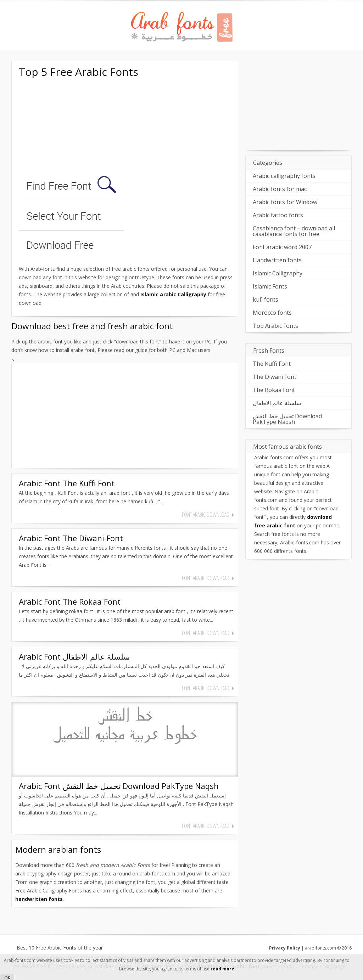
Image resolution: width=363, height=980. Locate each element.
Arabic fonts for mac (280, 189)
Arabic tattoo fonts (278, 215)
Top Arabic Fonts (275, 326)
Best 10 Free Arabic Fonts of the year (60, 948)
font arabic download (206, 515)
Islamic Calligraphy (278, 273)
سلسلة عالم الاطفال (277, 403)
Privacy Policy (285, 948)
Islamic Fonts (270, 286)
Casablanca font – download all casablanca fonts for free (294, 231)
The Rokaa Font (274, 390)
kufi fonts (266, 299)
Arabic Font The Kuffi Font (67, 483)
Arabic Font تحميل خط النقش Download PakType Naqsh (119, 786)
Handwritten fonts (277, 260)
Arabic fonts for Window (285, 202)
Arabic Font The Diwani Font (71, 538)
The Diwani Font (275, 377)
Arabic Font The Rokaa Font (70, 601)
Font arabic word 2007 (282, 247)
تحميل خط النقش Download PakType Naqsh (287, 419)
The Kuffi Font (272, 364)
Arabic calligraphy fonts (284, 176)
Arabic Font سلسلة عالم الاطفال (74, 656)
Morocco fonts (272, 313)
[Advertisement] (72, 127)
